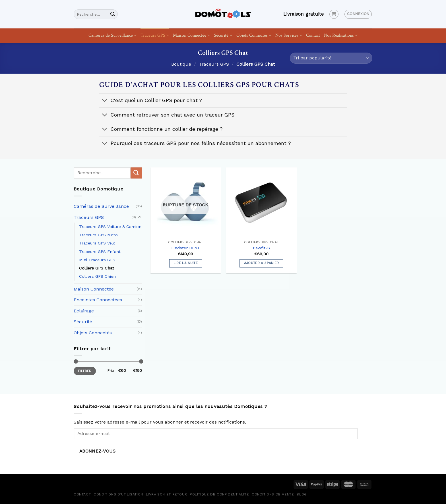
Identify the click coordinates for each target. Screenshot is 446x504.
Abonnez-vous (98, 451)
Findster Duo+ (185, 248)
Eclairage (84, 311)
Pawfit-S (261, 248)
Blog (302, 494)
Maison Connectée (191, 35)
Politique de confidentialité (219, 494)
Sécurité (223, 35)
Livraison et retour (167, 494)
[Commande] (331, 58)
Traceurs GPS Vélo (97, 243)
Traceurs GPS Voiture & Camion (110, 227)
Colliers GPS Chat (97, 268)
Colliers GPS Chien (97, 276)
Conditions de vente (273, 494)
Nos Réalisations (341, 35)
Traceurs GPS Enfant (100, 252)
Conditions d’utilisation (118, 494)
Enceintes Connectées (98, 300)
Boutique (181, 64)
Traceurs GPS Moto (98, 235)
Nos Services (289, 35)
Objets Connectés (254, 35)
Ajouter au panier (262, 263)
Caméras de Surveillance (112, 35)
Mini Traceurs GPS (97, 260)
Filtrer (85, 371)
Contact (313, 35)
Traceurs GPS (155, 35)
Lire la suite (186, 263)
